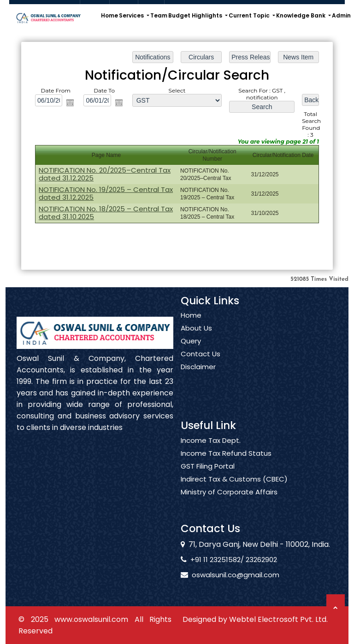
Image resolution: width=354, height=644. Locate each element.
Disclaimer (198, 378)
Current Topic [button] (250, 15)
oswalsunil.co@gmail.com (225, 575)
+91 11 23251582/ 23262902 (223, 560)
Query (191, 352)
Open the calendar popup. (71, 103)
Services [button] (132, 15)
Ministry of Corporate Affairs (229, 503)
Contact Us (201, 365)
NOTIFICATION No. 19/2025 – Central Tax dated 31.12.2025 (106, 193)
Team (159, 15)
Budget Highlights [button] (196, 15)
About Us (196, 339)
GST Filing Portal (208, 477)
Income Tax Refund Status (226, 464)
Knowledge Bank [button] (301, 15)
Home (109, 15)
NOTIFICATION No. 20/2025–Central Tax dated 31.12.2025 (105, 174)
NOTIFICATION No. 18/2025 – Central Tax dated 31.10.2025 (106, 212)
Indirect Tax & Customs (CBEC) (234, 490)
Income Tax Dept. (211, 451)
